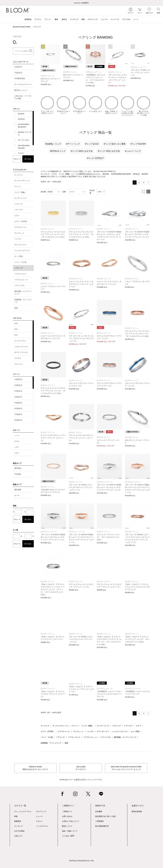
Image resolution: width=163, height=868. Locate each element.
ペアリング (37, 27)
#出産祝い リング (53, 144)
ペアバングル (19, 285)
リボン (17, 453)
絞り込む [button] (28, 159)
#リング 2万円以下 (95, 158)
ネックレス (19, 175)
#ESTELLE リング (58, 151)
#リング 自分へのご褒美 (115, 144)
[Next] (148, 183)
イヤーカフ (19, 210)
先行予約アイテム (75, 176)
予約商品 (18, 474)
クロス (17, 441)
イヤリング (19, 204)
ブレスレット (19, 233)
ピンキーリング (20, 198)
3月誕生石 (18, 391)
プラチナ (18, 358)
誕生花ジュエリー (21, 90)
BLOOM (21, 114)
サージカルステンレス (23, 84)
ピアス (17, 215)
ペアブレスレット (21, 280)
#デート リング (73, 144)
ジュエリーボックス (22, 250)
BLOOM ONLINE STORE (22, 27)
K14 (16, 329)
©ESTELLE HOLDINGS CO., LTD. (81, 861)
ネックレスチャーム (22, 180)
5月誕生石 (18, 403)
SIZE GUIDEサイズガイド (81, 768)
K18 (16, 323)
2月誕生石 (18, 385)
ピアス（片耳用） (21, 221)
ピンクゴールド (20, 341)
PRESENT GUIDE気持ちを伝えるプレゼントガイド (35, 768)
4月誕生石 (18, 397)
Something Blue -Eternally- (24, 147)
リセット (17, 159)
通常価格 (18, 490)
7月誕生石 (18, 73)
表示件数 (92, 192)
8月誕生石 (18, 420)
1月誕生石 (18, 379)
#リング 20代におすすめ (82, 151)
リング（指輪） (20, 192)
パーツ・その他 (20, 262)
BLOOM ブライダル (25, 133)
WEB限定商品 (20, 78)
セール (17, 495)
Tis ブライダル (24, 140)
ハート (17, 435)
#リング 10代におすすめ (109, 151)
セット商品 (19, 256)
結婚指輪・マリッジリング (23, 301)
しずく (17, 447)
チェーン (18, 186)
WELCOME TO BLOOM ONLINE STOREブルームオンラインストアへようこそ (126, 768)
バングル (18, 239)
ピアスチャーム (20, 227)
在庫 (64, 192)
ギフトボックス (20, 245)
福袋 (16, 308)
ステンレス (19, 364)
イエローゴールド (21, 347)
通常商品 (18, 468)
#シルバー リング (133, 151)
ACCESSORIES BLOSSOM (24, 126)
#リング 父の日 (92, 144)
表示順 (43, 192)
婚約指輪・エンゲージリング (23, 293)
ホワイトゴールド (21, 352)
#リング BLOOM (138, 144)
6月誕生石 (18, 67)
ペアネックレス (20, 274)
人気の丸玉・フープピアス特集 (23, 97)
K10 (16, 335)
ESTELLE (21, 119)
